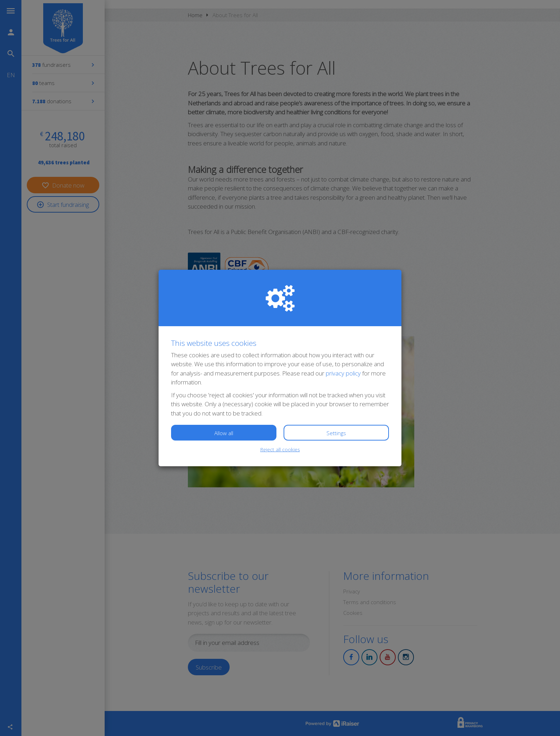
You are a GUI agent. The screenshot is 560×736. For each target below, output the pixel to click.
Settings (336, 433)
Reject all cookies (280, 449)
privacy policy (343, 373)
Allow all (224, 433)
